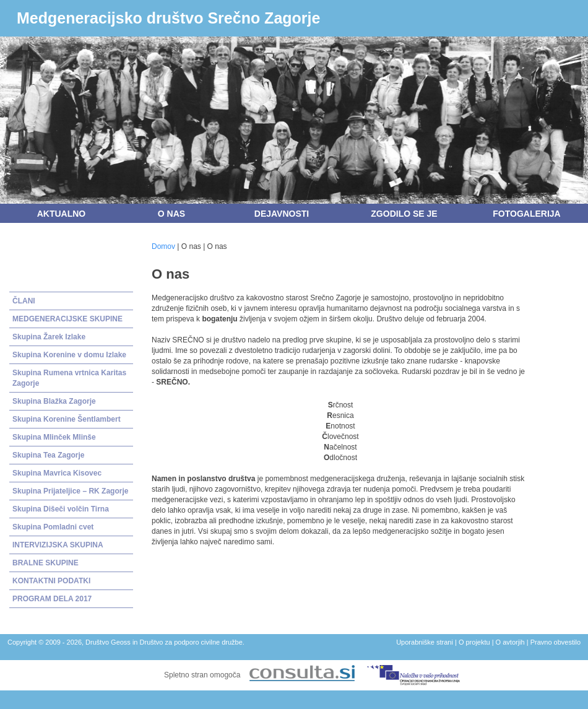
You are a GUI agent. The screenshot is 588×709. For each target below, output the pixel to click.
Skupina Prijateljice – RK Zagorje (70, 491)
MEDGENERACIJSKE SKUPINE (67, 319)
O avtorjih (510, 642)
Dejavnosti (282, 214)
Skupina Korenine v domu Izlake (69, 355)
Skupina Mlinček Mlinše (54, 437)
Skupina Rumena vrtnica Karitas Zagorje (69, 378)
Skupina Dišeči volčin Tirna (61, 509)
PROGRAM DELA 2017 (52, 599)
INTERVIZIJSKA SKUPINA (58, 545)
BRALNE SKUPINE (45, 563)
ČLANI (24, 301)
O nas (171, 214)
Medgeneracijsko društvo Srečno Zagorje (168, 18)
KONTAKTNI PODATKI (51, 581)
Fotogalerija (526, 214)
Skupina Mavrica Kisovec (57, 473)
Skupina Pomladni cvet (53, 527)
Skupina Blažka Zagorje (54, 401)
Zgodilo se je (404, 214)
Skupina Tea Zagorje (48, 455)
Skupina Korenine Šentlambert (67, 419)
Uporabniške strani (425, 642)
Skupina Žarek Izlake (49, 337)
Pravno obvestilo (556, 642)
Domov (163, 246)
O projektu (474, 642)
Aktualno (62, 214)
